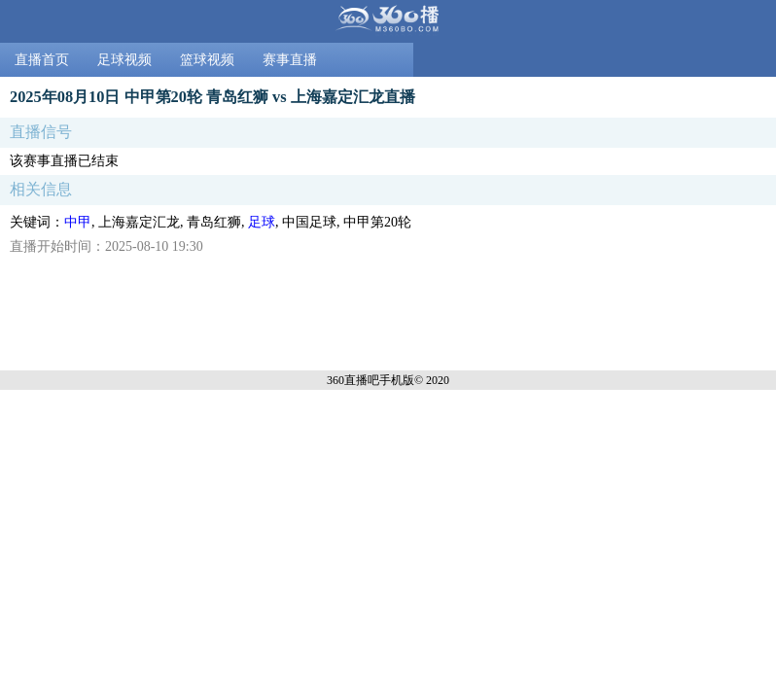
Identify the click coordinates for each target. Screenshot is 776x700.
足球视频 (124, 60)
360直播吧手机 (365, 380)
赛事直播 (290, 60)
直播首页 (42, 60)
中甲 (78, 222)
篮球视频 (207, 60)
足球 (262, 222)
